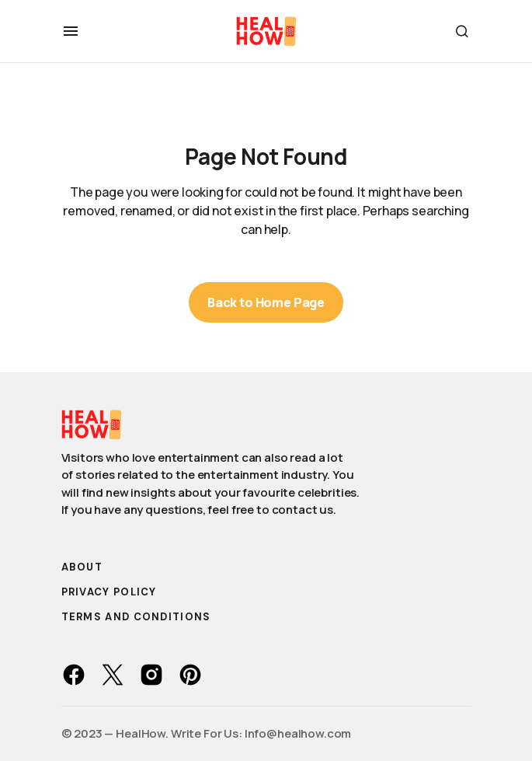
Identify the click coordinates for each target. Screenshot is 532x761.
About (82, 567)
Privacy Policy (109, 592)
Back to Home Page (266, 302)
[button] (71, 31)
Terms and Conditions (136, 617)
